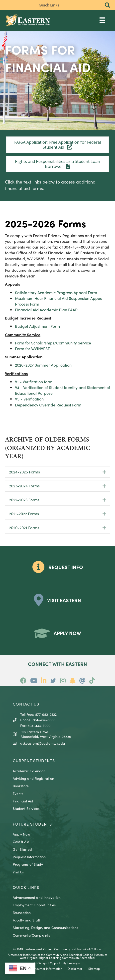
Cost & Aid (21, 842)
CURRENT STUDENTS (34, 760)
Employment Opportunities (34, 905)
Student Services (26, 808)
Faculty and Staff (26, 920)
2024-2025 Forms (24, 472)
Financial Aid (23, 801)
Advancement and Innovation (37, 897)
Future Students (32, 824)
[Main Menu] (102, 20)
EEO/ (38, 963)
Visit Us (18, 872)
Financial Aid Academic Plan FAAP (46, 310)
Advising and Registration (33, 778)
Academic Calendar (29, 771)
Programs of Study (28, 864)
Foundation (22, 913)
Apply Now (21, 834)
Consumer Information (47, 968)
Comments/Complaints (31, 935)
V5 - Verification (29, 399)
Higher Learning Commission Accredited (67, 957)
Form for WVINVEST (32, 348)
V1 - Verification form (34, 382)
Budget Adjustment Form (37, 326)
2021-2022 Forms (24, 514)
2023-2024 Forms (24, 486)
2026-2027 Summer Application (43, 365)
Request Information (29, 857)
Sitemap (94, 968)
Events (18, 793)
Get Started (22, 849)
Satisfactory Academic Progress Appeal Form (56, 292)
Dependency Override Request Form (48, 405)
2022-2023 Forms (24, 500)
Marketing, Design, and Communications (45, 927)
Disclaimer (75, 968)
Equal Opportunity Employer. (61, 963)
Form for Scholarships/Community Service (53, 343)
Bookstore (21, 786)
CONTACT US (26, 704)
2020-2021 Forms (24, 527)
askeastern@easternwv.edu (43, 743)
